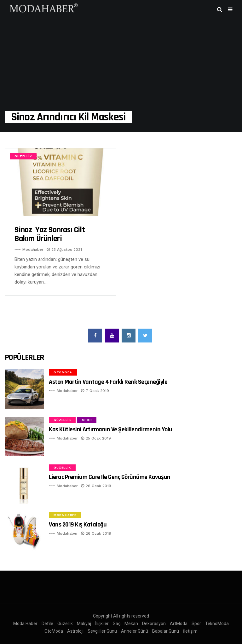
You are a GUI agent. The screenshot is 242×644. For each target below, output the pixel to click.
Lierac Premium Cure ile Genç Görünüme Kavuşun (110, 477)
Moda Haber (65, 515)
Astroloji (75, 631)
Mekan (131, 624)
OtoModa (63, 372)
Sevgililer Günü (102, 631)
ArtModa (179, 624)
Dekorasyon (154, 624)
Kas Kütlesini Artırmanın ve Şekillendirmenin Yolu (111, 429)
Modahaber (33, 250)
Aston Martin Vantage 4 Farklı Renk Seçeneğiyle (108, 382)
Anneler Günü (135, 631)
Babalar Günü (166, 631)
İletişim (190, 631)
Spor (87, 420)
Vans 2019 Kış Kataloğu (78, 525)
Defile (47, 624)
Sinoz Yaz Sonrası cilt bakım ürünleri (50, 234)
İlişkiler (102, 624)
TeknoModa (217, 624)
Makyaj (84, 624)
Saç (117, 624)
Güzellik (23, 156)
